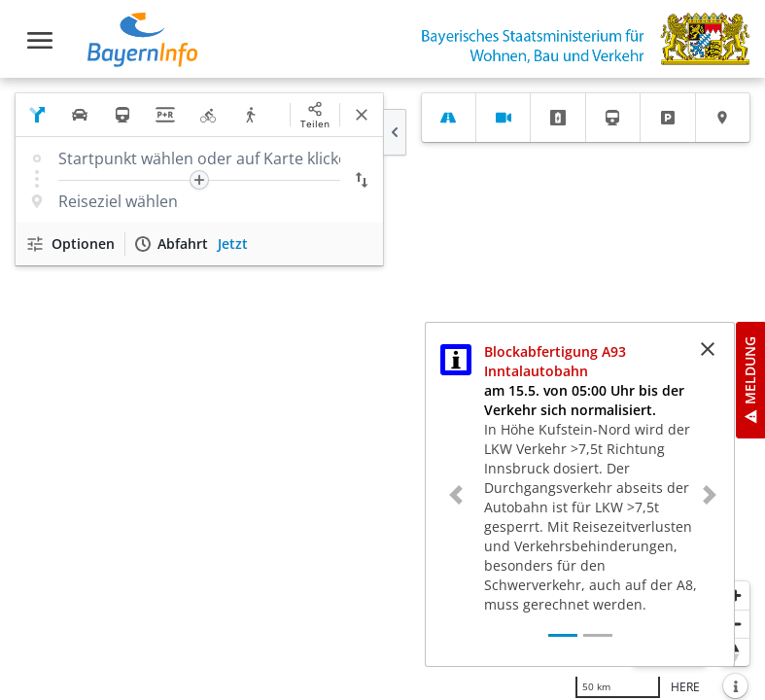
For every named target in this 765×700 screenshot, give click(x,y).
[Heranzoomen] (735, 595)
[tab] (449, 118)
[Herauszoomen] (735, 624)
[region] (382, 389)
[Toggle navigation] (40, 40)
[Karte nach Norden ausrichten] (735, 652)
